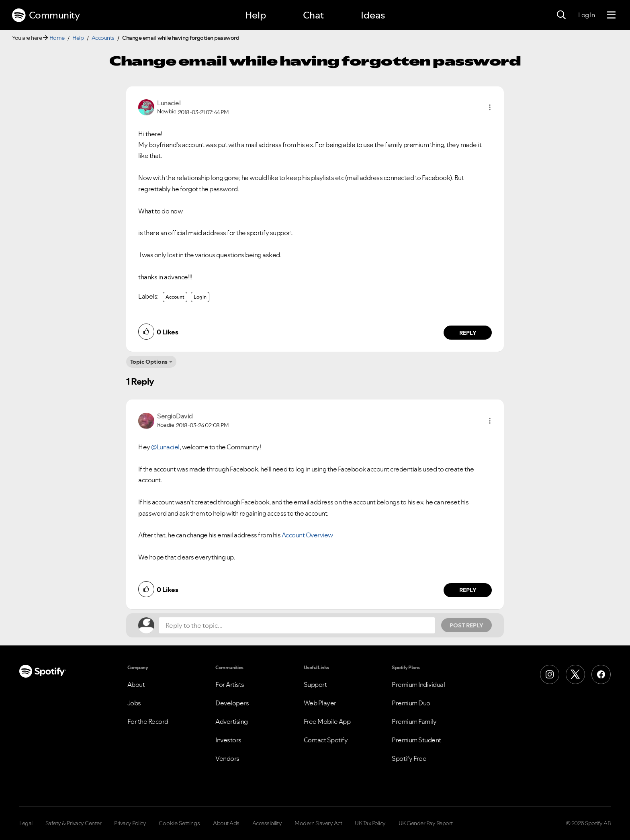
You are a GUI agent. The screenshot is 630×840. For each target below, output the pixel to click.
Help (256, 15)
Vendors (227, 758)
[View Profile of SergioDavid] (175, 416)
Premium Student (416, 740)
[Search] (561, 15)
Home (57, 38)
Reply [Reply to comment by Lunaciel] (468, 333)
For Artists (230, 684)
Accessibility (267, 823)
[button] (490, 107)
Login (200, 297)
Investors (228, 740)
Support (315, 684)
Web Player (320, 703)
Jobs (134, 703)
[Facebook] (601, 674)
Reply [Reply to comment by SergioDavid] (468, 590)
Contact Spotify (326, 740)
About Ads (226, 823)
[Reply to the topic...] (297, 625)
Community (46, 15)
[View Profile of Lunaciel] (169, 103)
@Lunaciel (165, 447)
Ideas (373, 15)
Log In (586, 15)
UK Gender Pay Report (426, 823)
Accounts (103, 38)
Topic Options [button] (149, 362)
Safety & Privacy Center (74, 823)
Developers (232, 703)
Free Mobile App (327, 721)
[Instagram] (550, 674)
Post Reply (466, 625)
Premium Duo (411, 703)
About (136, 684)
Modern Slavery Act (318, 823)
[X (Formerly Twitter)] (575, 674)
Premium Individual (418, 684)
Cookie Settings (179, 823)
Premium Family (414, 721)
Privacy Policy (130, 823)
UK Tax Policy (370, 823)
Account (175, 297)
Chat (313, 15)
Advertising (232, 721)
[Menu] (611, 15)
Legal (26, 823)
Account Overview (307, 535)
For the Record (148, 721)
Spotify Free (409, 758)
